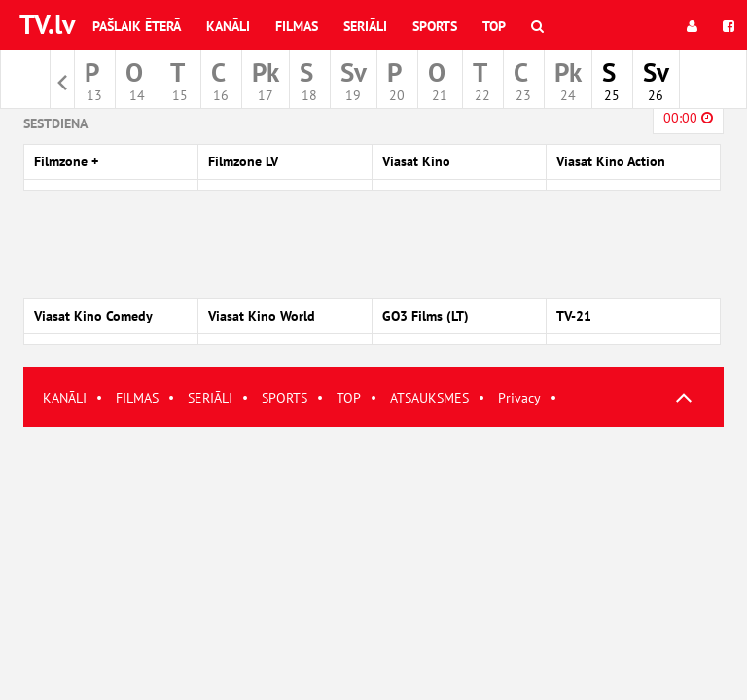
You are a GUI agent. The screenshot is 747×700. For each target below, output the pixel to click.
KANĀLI (65, 398)
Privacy (519, 398)
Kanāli (228, 26)
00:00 (688, 118)
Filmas (297, 26)
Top (494, 26)
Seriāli (365, 26)
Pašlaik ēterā (137, 26)
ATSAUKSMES (429, 398)
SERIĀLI (210, 398)
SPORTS (285, 398)
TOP (349, 398)
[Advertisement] (373, 563)
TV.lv (47, 24)
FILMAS (137, 398)
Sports (435, 26)
